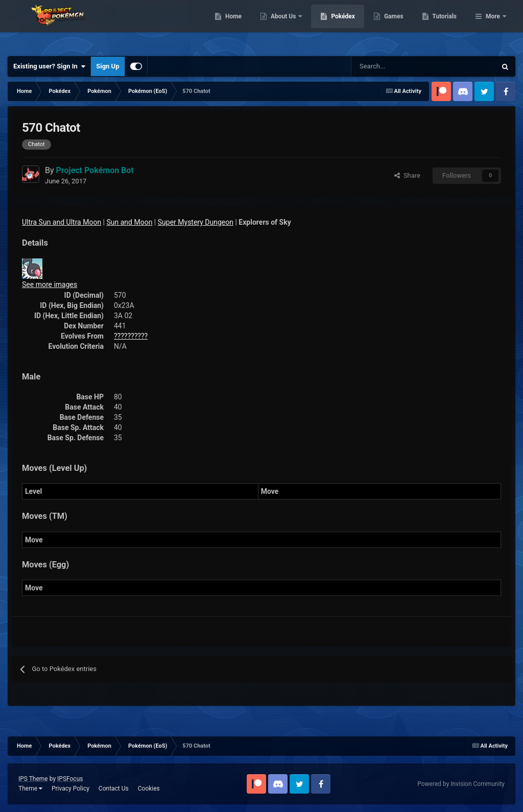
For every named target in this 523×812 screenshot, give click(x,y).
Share (407, 175)
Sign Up (108, 66)
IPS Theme (33, 779)
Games (446, 26)
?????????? (131, 336)
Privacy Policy (70, 789)
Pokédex (396, 26)
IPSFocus (70, 779)
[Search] (387, 66)
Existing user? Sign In (49, 66)
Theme (30, 789)
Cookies (149, 789)
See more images (50, 284)
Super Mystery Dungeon (196, 222)
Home (286, 26)
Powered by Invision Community (461, 784)
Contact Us (114, 789)
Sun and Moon (130, 222)
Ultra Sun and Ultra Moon (62, 222)
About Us (336, 26)
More (493, 26)
